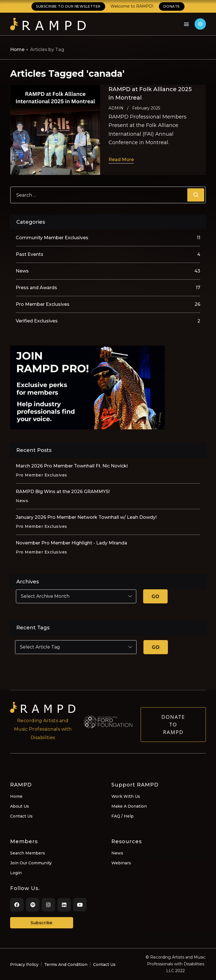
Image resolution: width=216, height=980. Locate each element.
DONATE (172, 6)
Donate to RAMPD (173, 731)
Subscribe (42, 923)
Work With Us (126, 796)
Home (17, 50)
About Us (20, 806)
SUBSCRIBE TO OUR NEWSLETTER (68, 6)
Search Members (28, 853)
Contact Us (21, 816)
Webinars (121, 863)
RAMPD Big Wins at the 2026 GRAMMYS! (63, 492)
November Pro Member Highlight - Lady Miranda (71, 543)
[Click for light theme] (200, 24)
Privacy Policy (24, 964)
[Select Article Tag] (76, 647)
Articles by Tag (47, 50)
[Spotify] (33, 905)
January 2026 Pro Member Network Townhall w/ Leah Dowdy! (86, 517)
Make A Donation (129, 806)
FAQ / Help (122, 816)
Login (16, 873)
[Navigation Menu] (186, 24)
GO (155, 596)
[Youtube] (80, 905)
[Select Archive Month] (76, 596)
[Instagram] (48, 905)
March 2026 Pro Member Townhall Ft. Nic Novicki (72, 466)
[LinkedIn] (64, 905)
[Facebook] (17, 905)
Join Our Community (31, 863)
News (117, 853)
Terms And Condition (66, 964)
